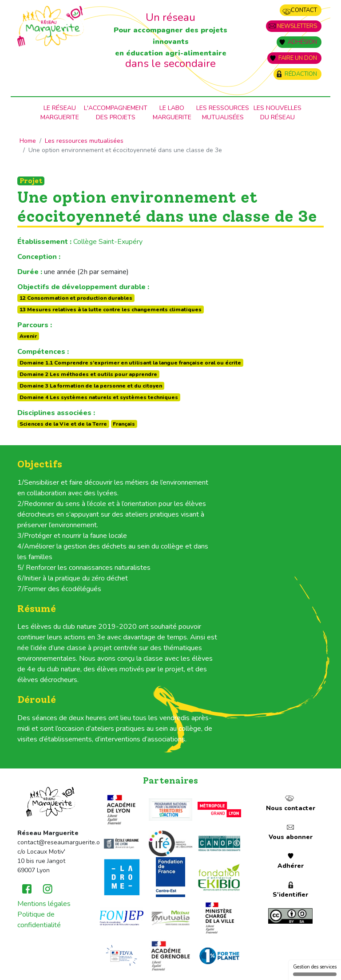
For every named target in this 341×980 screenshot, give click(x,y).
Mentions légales (44, 904)
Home (28, 141)
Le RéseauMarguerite (60, 113)
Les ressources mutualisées (223, 113)
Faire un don (298, 58)
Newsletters (297, 26)
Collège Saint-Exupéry (108, 242)
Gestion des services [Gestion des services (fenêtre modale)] (315, 970)
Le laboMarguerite (172, 113)
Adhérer (291, 866)
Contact (304, 10)
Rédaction (301, 74)
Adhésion (302, 42)
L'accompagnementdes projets (116, 113)
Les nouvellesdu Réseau (278, 113)
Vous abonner (291, 837)
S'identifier (290, 895)
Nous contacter (291, 808)
